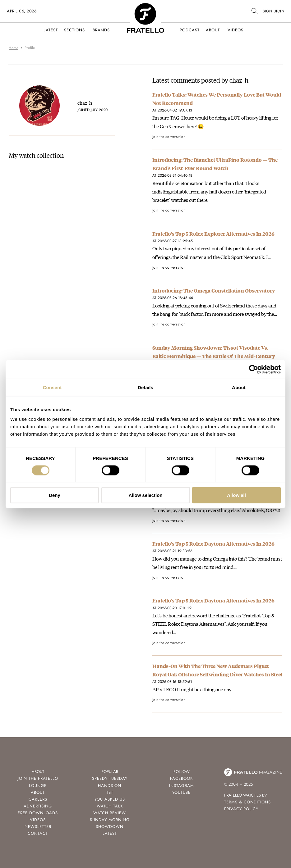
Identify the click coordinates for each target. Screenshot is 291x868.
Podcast (190, 30)
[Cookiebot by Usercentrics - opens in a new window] (254, 369)
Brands (101, 30)
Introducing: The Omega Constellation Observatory (214, 291)
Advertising (38, 806)
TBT (110, 792)
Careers (38, 799)
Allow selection (145, 495)
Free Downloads (38, 813)
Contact (38, 833)
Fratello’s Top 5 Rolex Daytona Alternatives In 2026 (213, 544)
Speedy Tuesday (110, 778)
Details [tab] (145, 387)
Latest (51, 30)
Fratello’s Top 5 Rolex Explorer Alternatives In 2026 (213, 234)
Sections (74, 30)
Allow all (236, 495)
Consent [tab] (52, 387)
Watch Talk (110, 806)
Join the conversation (169, 137)
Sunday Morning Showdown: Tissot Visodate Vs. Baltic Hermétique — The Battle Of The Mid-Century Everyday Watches (214, 356)
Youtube (181, 792)
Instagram (182, 786)
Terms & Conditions (247, 802)
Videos (236, 30)
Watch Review (110, 813)
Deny (55, 495)
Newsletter (38, 827)
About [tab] (239, 387)
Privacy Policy (241, 809)
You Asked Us (110, 799)
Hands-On (110, 786)
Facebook (181, 778)
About (213, 30)
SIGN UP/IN (273, 11)
